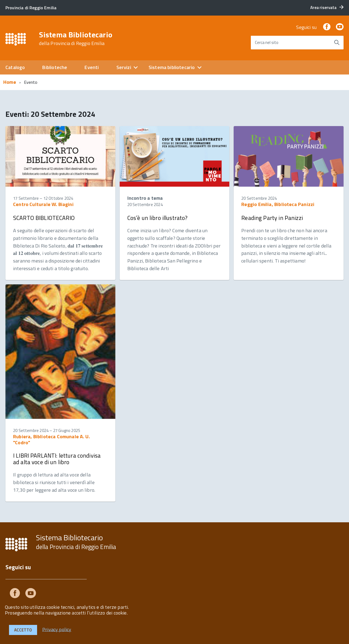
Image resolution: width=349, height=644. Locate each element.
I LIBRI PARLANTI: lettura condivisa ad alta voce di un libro (57, 459)
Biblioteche (55, 67)
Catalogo (15, 67)
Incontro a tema (145, 198)
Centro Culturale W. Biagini (43, 204)
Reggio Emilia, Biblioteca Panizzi (278, 204)
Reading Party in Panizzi (272, 218)
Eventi (92, 67)
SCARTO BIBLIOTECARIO (44, 218)
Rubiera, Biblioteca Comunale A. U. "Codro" (51, 439)
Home (10, 82)
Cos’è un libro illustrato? (157, 218)
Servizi (124, 67)
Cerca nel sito (267, 42)
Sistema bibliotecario (172, 67)
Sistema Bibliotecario (76, 38)
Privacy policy (57, 629)
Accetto (23, 630)
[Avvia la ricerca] (337, 43)
